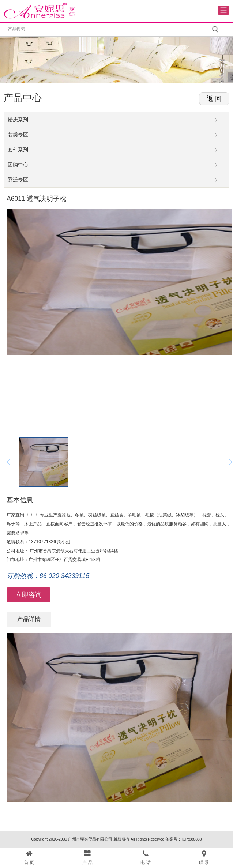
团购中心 (18, 165)
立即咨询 (29, 595)
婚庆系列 (18, 120)
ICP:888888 (191, 839)
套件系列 (18, 150)
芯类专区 (18, 135)
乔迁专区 (18, 180)
